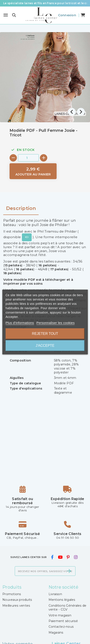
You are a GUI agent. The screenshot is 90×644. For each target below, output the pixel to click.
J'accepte (45, 346)
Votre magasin (60, 615)
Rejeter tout (45, 334)
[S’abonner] (69, 571)
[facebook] (52, 557)
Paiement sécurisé (63, 621)
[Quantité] (28, 158)
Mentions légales (62, 600)
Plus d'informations (20, 323)
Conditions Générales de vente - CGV (68, 608)
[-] (13, 158)
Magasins (56, 632)
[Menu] (6, 15)
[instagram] (76, 557)
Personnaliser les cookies (56, 323)
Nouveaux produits (17, 600)
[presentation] (72, 112)
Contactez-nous (61, 627)
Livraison (55, 594)
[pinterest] (68, 557)
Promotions (12, 594)
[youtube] (60, 557)
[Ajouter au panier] (33, 171)
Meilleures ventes (16, 606)
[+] (44, 158)
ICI (27, 237)
